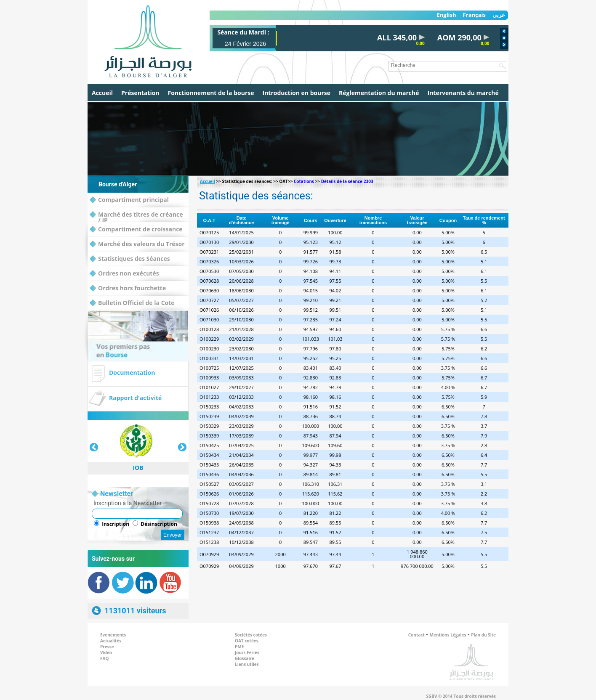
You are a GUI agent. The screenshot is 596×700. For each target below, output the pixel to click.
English (446, 15)
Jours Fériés (247, 652)
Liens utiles (247, 664)
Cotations (304, 181)
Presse (107, 647)
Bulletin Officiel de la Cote (132, 303)
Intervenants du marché (463, 93)
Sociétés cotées (251, 635)
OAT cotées (247, 641)
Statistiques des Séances (130, 259)
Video (106, 652)
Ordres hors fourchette (128, 288)
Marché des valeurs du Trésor (137, 244)
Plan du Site (483, 635)
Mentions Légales (448, 635)
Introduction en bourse (297, 93)
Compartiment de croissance (136, 229)
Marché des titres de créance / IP (136, 215)
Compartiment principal (129, 200)
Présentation (140, 93)
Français (474, 15)
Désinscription (159, 524)
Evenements (113, 635)
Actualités (111, 641)
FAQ (104, 658)
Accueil (102, 93)
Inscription (116, 524)
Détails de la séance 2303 (347, 181)
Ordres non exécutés (124, 274)
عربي (499, 15)
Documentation (132, 373)
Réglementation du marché (379, 93)
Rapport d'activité (135, 398)
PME (239, 647)
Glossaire (245, 658)
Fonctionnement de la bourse (211, 93)
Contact (416, 635)
